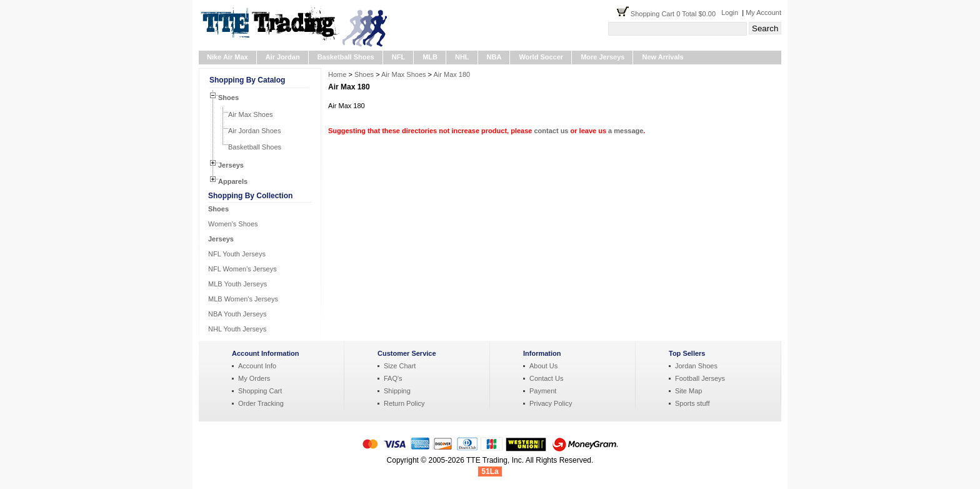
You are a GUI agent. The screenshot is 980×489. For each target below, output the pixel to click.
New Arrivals (662, 57)
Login (730, 13)
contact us (551, 131)
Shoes (228, 98)
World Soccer (541, 57)
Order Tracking (261, 403)
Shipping (397, 391)
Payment (543, 391)
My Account (763, 13)
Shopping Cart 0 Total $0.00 (676, 14)
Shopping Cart (260, 391)
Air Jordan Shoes (254, 131)
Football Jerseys (700, 378)
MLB (430, 57)
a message (626, 131)
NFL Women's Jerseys (242, 269)
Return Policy (404, 403)
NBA (494, 57)
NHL (462, 57)
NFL (398, 57)
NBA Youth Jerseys (237, 314)
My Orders (254, 378)
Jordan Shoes (696, 366)
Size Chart (400, 366)
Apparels (233, 181)
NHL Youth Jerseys (237, 329)
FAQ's (393, 378)
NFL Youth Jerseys (237, 254)
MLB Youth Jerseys (237, 284)
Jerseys (231, 165)
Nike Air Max (227, 57)
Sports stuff (692, 403)
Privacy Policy (551, 403)
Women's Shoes (233, 224)
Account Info (257, 366)
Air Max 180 (452, 74)
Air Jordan (283, 57)
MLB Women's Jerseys (243, 299)
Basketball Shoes (346, 57)
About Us (543, 366)
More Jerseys (602, 57)
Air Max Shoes (251, 114)
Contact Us (546, 378)
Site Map (688, 391)
